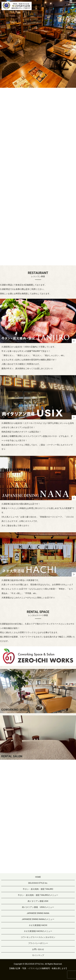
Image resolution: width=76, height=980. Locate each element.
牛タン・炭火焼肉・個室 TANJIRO (38, 889)
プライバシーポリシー (38, 943)
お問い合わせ (38, 949)
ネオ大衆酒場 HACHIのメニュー (38, 931)
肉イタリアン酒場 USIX (38, 901)
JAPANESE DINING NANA (38, 913)
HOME (38, 877)
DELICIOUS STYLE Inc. (38, 883)
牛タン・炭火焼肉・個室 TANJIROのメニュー (38, 895)
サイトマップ (38, 955)
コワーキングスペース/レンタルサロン (38, 937)
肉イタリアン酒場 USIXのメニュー (38, 907)
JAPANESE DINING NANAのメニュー (38, 919)
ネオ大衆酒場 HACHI (38, 925)
